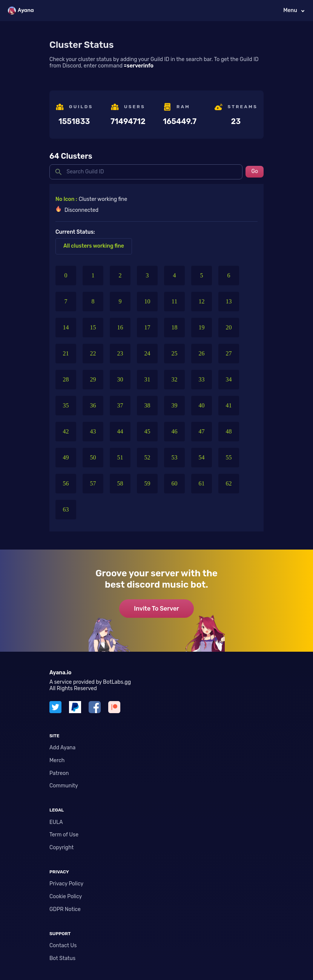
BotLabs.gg (117, 682)
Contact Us (63, 946)
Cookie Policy (66, 897)
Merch (57, 760)
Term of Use (64, 835)
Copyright (61, 848)
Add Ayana (62, 748)
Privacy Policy (66, 884)
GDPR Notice (65, 909)
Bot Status (62, 958)
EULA (56, 822)
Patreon (59, 773)
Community (64, 786)
